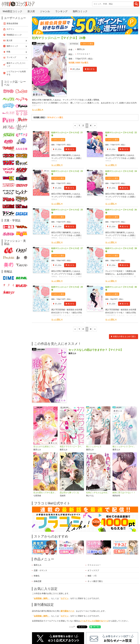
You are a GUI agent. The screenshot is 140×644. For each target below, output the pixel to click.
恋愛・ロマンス (40, 538)
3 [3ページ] (87, 93)
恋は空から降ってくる (69, 460)
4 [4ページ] (91, 93)
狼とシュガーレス (94, 414)
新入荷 (38, 631)
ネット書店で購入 (95, 549)
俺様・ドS (92, 543)
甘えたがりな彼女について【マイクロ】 (45, 414)
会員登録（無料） (42, 566)
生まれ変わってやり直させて (45, 460)
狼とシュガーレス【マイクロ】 (125, 414)
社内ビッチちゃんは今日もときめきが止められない (98, 460)
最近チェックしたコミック (104, 631)
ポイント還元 (88, 11)
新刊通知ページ (67, 579)
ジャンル (74, 631)
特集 (63, 631)
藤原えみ (81, 17)
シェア (72, 594)
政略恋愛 (38, 549)
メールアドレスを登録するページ (94, 588)
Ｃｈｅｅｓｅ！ (84, 21)
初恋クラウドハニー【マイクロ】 (72, 414)
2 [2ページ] (83, 93)
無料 (85, 631)
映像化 (37, 543)
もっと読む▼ (38, 77)
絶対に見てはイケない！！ (124, 460)
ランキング (51, 631)
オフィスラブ (93, 538)
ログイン (65, 566)
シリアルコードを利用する (16, 40)
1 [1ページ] (79, 93)
